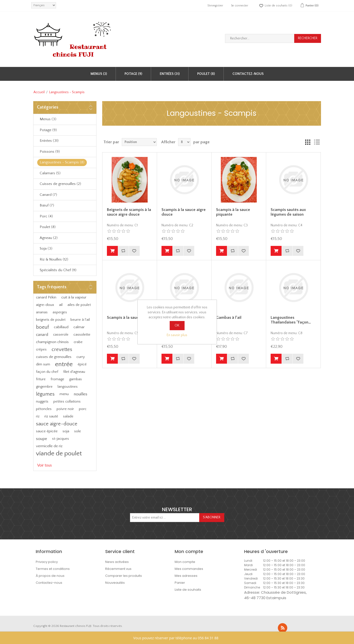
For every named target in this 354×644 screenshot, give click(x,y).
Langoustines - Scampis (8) (62, 162)
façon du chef (47, 372)
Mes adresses (186, 576)
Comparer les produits (124, 576)
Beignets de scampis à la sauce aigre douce (129, 212)
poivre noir (65, 409)
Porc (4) (46, 216)
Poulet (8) (206, 74)
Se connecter (240, 6)
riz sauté (51, 416)
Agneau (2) (49, 238)
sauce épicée (47, 431)
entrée (64, 364)
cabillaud (61, 327)
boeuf (42, 327)
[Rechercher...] (260, 38)
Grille (308, 142)
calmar (79, 327)
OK (177, 325)
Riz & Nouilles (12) (54, 259)
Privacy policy (47, 562)
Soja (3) (46, 249)
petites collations (67, 402)
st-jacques (61, 439)
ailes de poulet (79, 305)
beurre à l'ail (80, 320)
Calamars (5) (50, 173)
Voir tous (45, 465)
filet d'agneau (74, 372)
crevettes (62, 350)
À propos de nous (50, 576)
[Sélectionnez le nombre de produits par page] (184, 142)
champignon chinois (52, 342)
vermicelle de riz (49, 446)
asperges (60, 312)
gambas (76, 379)
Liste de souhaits (188, 590)
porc (83, 409)
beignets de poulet (51, 320)
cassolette (82, 335)
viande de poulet (59, 454)
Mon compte (185, 562)
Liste (317, 142)
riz (38, 416)
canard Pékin (46, 297)
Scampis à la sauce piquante (233, 212)
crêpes (41, 350)
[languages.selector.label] (44, 5)
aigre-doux (45, 305)
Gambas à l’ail (229, 318)
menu (64, 394)
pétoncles (44, 409)
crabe (78, 342)
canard (42, 335)
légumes (45, 394)
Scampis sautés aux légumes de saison (288, 212)
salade (68, 416)
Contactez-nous (248, 74)
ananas (42, 312)
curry (81, 357)
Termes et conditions (53, 569)
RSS (283, 628)
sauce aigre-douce (57, 424)
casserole (61, 335)
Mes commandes (189, 569)
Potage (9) (133, 74)
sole (78, 431)
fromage (57, 379)
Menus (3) (99, 74)
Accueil (39, 92)
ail (61, 305)
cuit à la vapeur (74, 297)
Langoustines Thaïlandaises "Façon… (291, 320)
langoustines (68, 387)
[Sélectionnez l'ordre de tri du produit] (139, 142)
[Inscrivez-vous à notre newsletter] (165, 518)
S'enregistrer (215, 6)
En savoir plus (177, 335)
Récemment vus (118, 569)
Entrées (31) (170, 74)
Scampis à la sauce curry (129, 318)
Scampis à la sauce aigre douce (184, 212)
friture (41, 379)
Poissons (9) (50, 152)
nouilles (80, 394)
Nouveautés (115, 583)
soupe (42, 439)
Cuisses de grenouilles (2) (60, 184)
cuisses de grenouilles (54, 357)
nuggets (42, 402)
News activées (117, 562)
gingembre (44, 387)
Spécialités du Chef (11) (58, 270)
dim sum (43, 364)
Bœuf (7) (47, 205)
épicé (82, 364)
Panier (180, 583)
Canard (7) (48, 195)
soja (66, 431)
